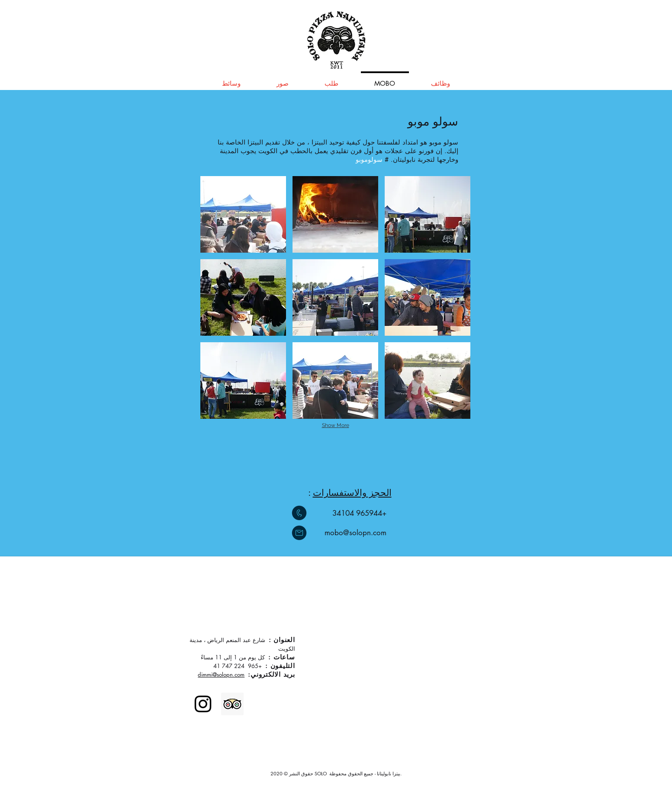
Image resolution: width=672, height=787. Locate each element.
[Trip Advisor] (232, 704)
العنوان (284, 640)
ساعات (284, 657)
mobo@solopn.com (355, 533)
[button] (243, 214)
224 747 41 (229, 666)
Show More (336, 425)
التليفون (283, 666)
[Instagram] (203, 704)
